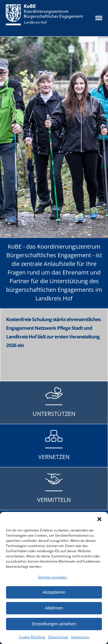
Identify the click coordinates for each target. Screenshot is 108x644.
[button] (99, 519)
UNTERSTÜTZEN (54, 414)
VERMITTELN (54, 500)
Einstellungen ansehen (54, 624)
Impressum (80, 637)
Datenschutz (58, 637)
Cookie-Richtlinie (32, 637)
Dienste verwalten (53, 577)
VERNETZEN (54, 457)
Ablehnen (54, 608)
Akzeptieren (54, 592)
